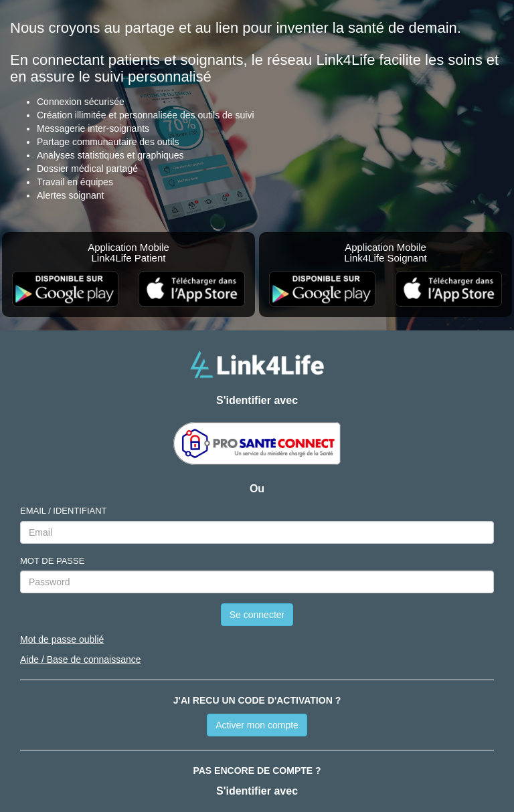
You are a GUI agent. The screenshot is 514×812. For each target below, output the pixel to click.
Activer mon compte (257, 725)
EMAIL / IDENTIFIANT (64, 511)
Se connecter (257, 615)
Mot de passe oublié (62, 639)
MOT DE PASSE (52, 561)
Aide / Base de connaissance (81, 659)
